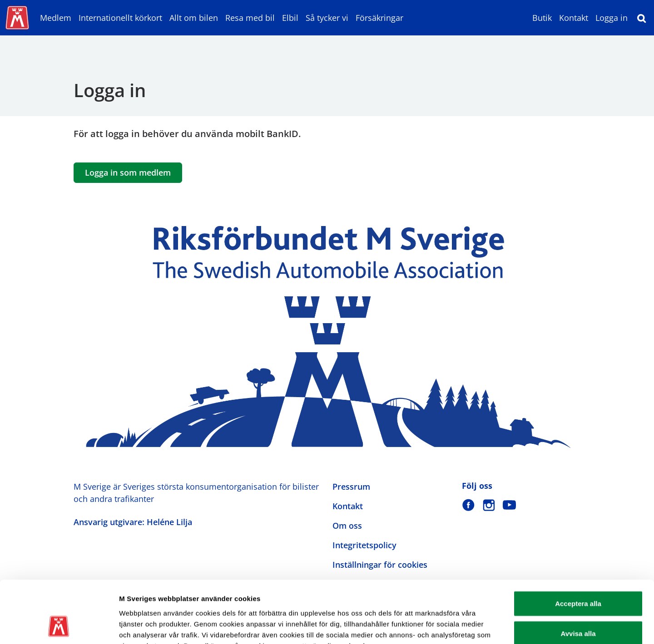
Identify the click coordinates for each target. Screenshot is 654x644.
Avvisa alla (578, 578)
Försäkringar (379, 18)
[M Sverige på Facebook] (468, 505)
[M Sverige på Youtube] (509, 505)
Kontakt (574, 18)
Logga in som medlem (128, 172)
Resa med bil (250, 18)
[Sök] (642, 18)
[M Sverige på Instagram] (489, 505)
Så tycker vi (327, 18)
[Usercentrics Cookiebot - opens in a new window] (59, 626)
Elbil (290, 18)
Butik (542, 18)
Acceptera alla (578, 548)
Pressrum (351, 487)
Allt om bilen (194, 18)
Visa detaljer (493, 626)
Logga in (612, 18)
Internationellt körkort (120, 18)
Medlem (56, 18)
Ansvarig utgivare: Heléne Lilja (133, 522)
